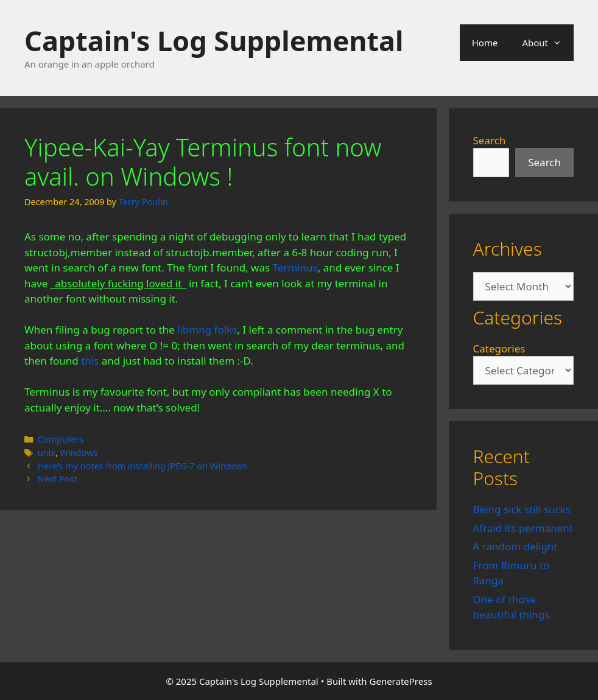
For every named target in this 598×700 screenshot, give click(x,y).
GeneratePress (401, 681)
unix (47, 453)
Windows (79, 453)
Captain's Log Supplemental (214, 40)
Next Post (58, 479)
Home (485, 43)
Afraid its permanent (523, 528)
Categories (499, 348)
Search (490, 140)
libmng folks (207, 330)
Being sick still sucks (522, 509)
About (548, 43)
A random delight (515, 546)
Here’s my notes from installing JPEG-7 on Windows (143, 466)
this (90, 361)
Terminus (295, 268)
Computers (61, 439)
